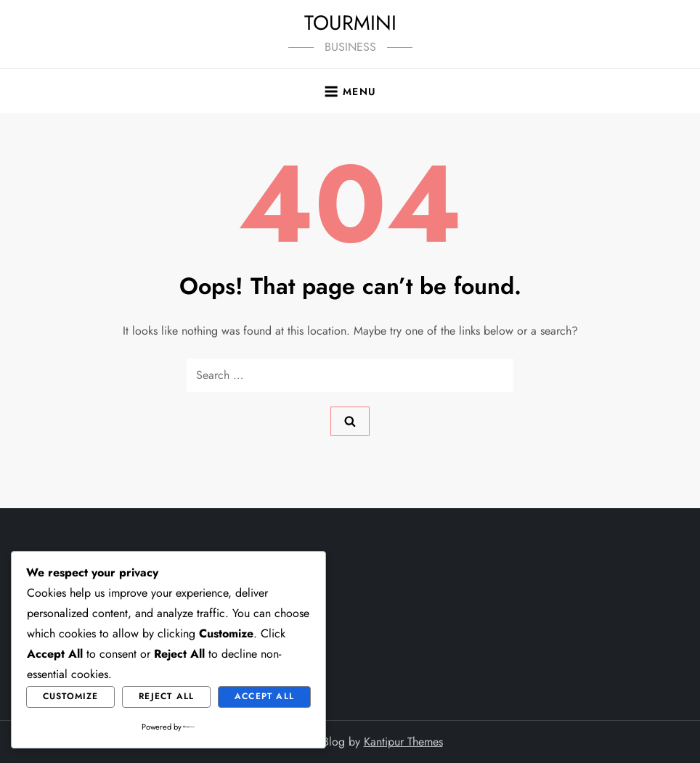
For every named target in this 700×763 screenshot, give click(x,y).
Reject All (166, 696)
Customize (71, 696)
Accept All (264, 696)
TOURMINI (350, 23)
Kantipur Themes (403, 742)
